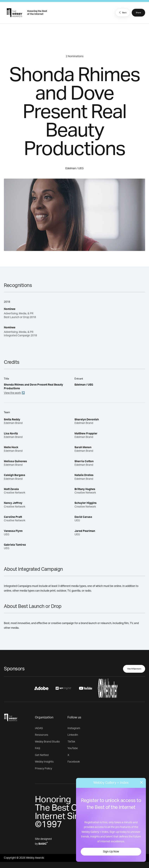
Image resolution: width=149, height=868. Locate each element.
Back (122, 12)
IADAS (39, 728)
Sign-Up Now (111, 852)
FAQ (38, 748)
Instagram (74, 728)
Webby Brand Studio (47, 742)
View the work (12, 393)
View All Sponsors (134, 669)
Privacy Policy (43, 769)
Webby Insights (44, 762)
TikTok (71, 742)
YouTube (73, 748)
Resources (42, 735)
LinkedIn (73, 735)
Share (138, 13)
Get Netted (42, 755)
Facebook (74, 762)
